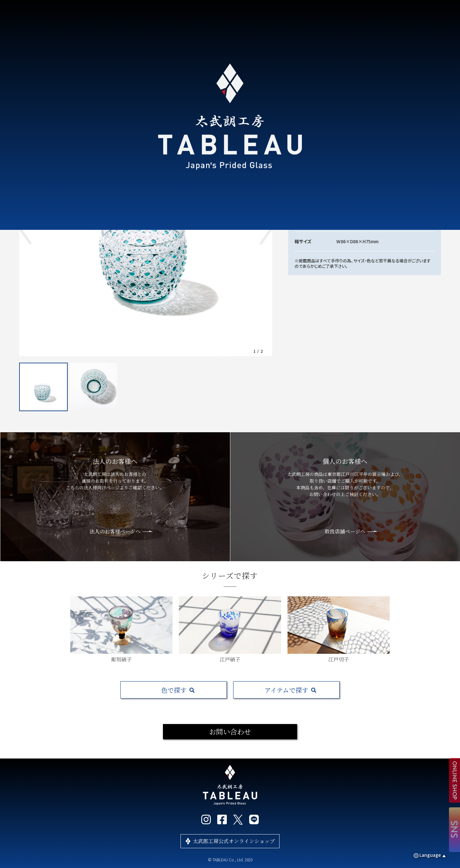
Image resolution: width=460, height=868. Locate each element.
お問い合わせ (230, 732)
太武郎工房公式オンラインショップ (234, 841)
